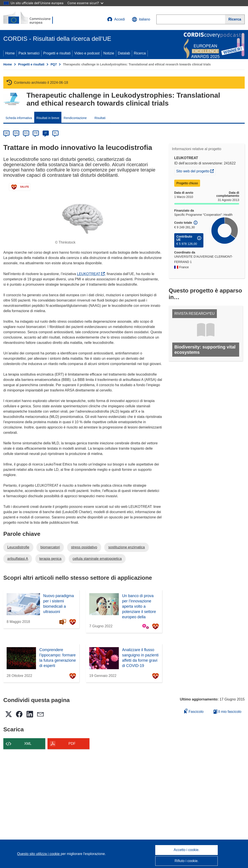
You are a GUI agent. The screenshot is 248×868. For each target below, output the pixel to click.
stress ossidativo (84, 547)
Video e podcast (87, 53)
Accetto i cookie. (187, 850)
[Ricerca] (235, 19)
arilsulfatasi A (18, 559)
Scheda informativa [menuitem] (19, 118)
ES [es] (26, 133)
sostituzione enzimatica (126, 547)
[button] (141, 19)
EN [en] (16, 133)
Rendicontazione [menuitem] (75, 118)
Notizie (109, 53)
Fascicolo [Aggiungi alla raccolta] (194, 711)
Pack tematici (29, 53)
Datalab (124, 53)
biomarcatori (50, 547)
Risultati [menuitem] (100, 118)
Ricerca (140, 53)
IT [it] (46, 133)
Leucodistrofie (18, 547)
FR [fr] (36, 133)
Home (10, 53)
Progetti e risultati (57, 53)
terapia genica (50, 559)
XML (28, 744)
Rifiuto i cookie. (187, 861)
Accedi (116, 19)
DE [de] (7, 133)
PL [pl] (56, 133)
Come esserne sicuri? (85, 3)
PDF (72, 744)
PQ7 (54, 64)
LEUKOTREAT (91, 274)
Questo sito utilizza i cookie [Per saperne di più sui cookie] (39, 854)
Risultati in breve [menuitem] (48, 118)
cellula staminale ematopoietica (97, 559)
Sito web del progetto (196, 171)
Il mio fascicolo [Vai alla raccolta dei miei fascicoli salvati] (227, 712)
